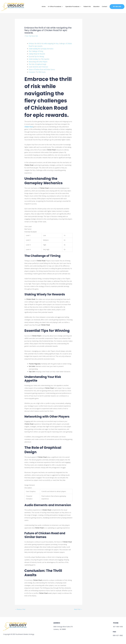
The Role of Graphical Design (38, 64)
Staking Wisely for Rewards (37, 53)
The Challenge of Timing (37, 51)
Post (27, 36)
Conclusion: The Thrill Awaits (38, 72)
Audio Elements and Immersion (39, 66)
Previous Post (20, 609)
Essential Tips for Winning (37, 56)
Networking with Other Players (39, 61)
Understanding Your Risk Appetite (40, 59)
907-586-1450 (118, 626)
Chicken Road (29, 126)
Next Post (78, 609)
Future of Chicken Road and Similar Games (43, 69)
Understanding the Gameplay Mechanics (42, 48)
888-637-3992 (118, 635)
